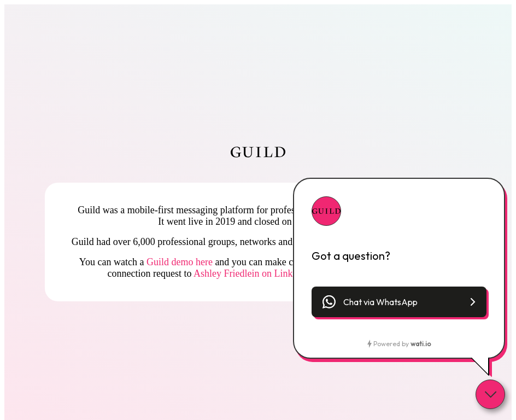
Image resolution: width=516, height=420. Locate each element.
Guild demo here (180, 262)
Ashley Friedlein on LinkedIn (252, 273)
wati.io (421, 344)
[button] (399, 302)
